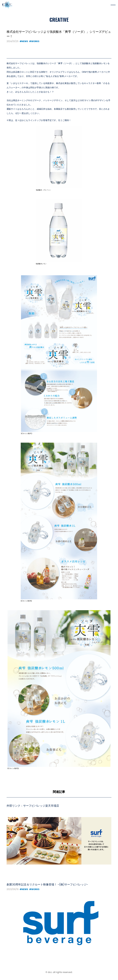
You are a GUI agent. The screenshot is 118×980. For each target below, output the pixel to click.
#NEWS (24, 41)
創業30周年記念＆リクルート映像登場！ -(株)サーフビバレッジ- (47, 884)
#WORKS (34, 41)
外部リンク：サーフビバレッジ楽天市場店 (33, 806)
